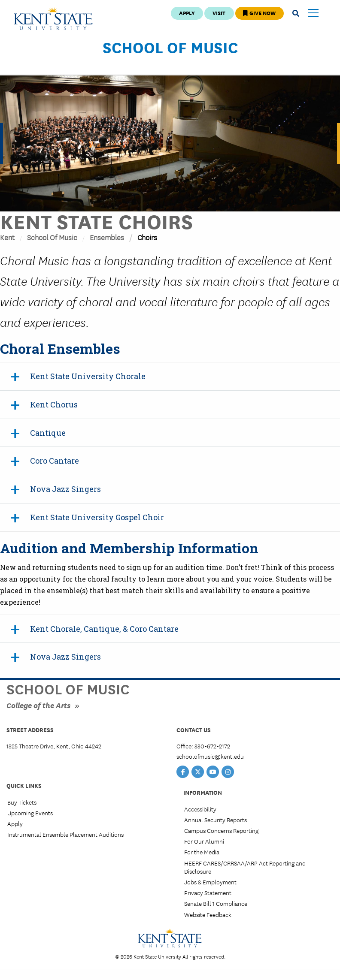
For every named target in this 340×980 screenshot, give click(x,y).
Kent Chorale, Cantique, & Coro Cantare (104, 629)
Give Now (259, 13)
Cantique (48, 433)
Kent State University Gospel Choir (97, 517)
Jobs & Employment (210, 882)
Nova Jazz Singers (65, 489)
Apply (187, 13)
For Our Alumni (204, 841)
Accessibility (200, 809)
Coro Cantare (55, 461)
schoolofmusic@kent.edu (210, 756)
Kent (7, 237)
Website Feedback (208, 914)
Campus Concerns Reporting (221, 830)
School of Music (170, 47)
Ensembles (107, 237)
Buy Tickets (22, 802)
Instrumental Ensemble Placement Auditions (65, 834)
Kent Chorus (54, 404)
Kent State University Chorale (88, 376)
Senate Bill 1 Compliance (216, 903)
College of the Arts (38, 705)
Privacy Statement (208, 893)
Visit (219, 13)
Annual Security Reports (216, 820)
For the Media (202, 852)
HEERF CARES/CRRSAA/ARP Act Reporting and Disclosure (245, 867)
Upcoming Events (30, 813)
